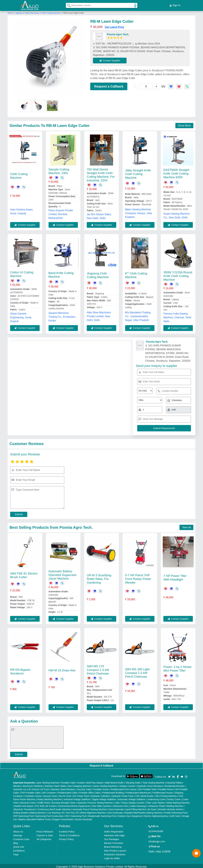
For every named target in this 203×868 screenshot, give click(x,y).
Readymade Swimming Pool (102, 815)
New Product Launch (115, 849)
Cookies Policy (67, 830)
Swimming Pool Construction (50, 815)
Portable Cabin (68, 781)
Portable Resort (166, 788)
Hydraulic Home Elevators (150, 785)
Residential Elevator (175, 785)
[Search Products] (67, 5)
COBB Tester (44, 801)
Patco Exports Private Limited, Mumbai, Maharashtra (61, 213)
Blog (16, 842)
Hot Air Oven (65, 795)
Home (10, 12)
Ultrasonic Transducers (25, 808)
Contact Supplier (111, 59)
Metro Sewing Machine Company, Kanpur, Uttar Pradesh (139, 212)
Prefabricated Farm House (124, 788)
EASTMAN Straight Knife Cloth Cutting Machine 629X (176, 172)
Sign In (175, 5)
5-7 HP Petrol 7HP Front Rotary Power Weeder (138, 577)
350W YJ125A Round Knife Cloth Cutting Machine (178, 275)
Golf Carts (175, 815)
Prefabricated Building (113, 791)
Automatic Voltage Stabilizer (132, 798)
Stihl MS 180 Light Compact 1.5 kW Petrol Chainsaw (137, 671)
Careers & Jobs (45, 834)
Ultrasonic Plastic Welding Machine (166, 805)
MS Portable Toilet (147, 788)
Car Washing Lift (56, 811)
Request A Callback (101, 764)
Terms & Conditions (69, 834)
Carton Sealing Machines (105, 785)
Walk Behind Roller (114, 781)
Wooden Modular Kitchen (171, 808)
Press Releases (45, 830)
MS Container (49, 791)
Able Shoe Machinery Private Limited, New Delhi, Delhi (99, 315)
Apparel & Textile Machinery (28, 12)
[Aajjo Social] (169, 775)
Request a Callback (109, 85)
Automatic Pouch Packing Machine (90, 808)
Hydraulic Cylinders (100, 795)
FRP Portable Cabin (31, 791)
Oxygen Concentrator (63, 818)
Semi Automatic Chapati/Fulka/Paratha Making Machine (135, 811)
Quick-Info (19, 845)
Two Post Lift (72, 811)
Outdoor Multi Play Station (90, 781)
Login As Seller (112, 857)
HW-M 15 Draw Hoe (62, 669)
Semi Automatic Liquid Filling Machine (127, 808)
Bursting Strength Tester (64, 801)
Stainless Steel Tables (55, 785)
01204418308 (156, 830)
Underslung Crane (156, 798)
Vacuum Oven (50, 795)
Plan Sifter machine (101, 805)
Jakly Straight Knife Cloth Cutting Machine (138, 173)
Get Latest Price (115, 26)
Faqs (16, 853)
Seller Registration (114, 830)
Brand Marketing (113, 845)
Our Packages (112, 838)
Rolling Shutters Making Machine (29, 811)
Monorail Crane (28, 801)
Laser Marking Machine (48, 781)
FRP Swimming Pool (23, 815)
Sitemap (18, 834)
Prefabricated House (163, 791)
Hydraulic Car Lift (22, 788)
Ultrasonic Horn (121, 805)
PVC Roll (39, 805)
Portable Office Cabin (90, 791)
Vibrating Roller (133, 781)
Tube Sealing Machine (154, 781)
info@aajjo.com (157, 840)
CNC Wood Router (144, 795)
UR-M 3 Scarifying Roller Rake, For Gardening (99, 577)
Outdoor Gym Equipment (130, 815)
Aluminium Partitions (33, 785)
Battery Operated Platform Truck (34, 818)
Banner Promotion (114, 842)
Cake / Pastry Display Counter (129, 801)
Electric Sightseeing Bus (156, 815)
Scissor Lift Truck (41, 788)
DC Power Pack (81, 795)
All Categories (44, 838)
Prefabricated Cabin (68, 791)
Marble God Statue (24, 805)
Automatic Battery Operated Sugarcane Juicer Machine (62, 573)
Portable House (101, 788)
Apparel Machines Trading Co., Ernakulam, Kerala (62, 315)
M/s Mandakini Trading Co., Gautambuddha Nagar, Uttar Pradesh (138, 315)
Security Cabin (84, 788)
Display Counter (127, 785)
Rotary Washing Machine (49, 798)
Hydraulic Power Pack (123, 795)
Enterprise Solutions (115, 853)
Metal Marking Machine (178, 801)
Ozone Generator (84, 818)
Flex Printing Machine (166, 795)
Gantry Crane (174, 798)
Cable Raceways (138, 805)
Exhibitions (19, 849)
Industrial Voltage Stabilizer (77, 798)
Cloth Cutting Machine (51, 12)
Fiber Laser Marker (155, 801)
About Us (18, 830)
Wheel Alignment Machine (93, 811)
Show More (184, 124)
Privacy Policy (66, 838)
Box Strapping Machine (80, 785)
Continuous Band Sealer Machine (54, 808)
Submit (19, 513)
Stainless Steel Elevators (63, 788)
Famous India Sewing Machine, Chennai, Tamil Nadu (177, 316)
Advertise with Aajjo (114, 834)
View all (186, 526)
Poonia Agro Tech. (118, 33)
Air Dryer (152, 808)
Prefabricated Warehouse (138, 791)
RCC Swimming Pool (76, 815)
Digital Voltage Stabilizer (104, 798)
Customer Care (21, 838)
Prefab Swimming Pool (176, 811)
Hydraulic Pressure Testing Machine (95, 801)
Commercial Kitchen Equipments (74, 805)
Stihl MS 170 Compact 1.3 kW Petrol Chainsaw (98, 668)
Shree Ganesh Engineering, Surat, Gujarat (21, 316)
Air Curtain (51, 805)
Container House (33, 795)
